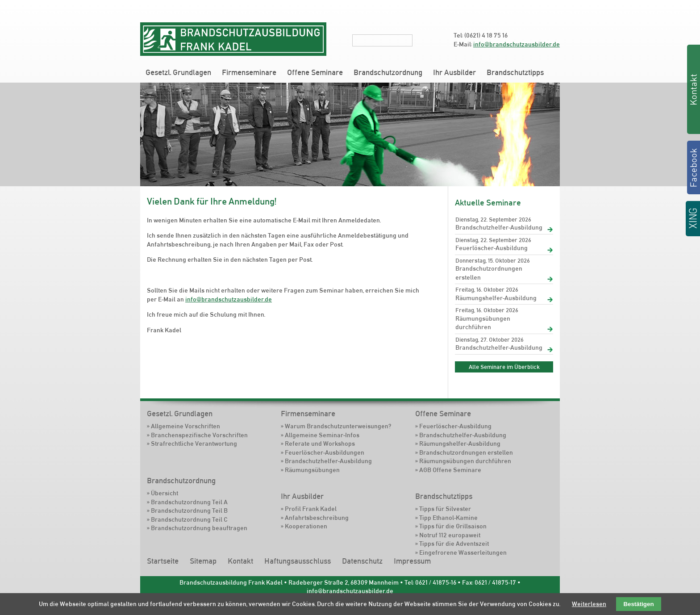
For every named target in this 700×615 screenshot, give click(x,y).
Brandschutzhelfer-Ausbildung (499, 227)
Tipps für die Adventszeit (454, 544)
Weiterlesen (589, 604)
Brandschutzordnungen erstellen (489, 273)
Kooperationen (306, 526)
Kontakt (240, 561)
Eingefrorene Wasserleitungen (463, 552)
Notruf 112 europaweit (450, 535)
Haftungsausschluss (298, 561)
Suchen (418, 40)
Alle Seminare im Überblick (504, 367)
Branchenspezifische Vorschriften (199, 435)
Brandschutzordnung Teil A (189, 502)
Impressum (412, 561)
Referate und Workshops (320, 443)
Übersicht (165, 493)
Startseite (163, 561)
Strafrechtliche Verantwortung (194, 443)
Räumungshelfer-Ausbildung (496, 298)
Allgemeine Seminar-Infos (322, 435)
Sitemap (203, 561)
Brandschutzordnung (388, 72)
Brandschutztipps (515, 72)
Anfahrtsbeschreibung (317, 518)
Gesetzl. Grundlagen (178, 72)
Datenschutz (362, 561)
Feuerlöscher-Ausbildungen (325, 452)
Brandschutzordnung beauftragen (199, 528)
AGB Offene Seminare (450, 470)
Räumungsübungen (312, 470)
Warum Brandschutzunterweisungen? (338, 426)
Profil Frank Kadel (311, 509)
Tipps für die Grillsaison (453, 526)
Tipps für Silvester (445, 509)
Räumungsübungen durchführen (483, 323)
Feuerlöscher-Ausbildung (492, 248)
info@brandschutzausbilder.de (517, 44)
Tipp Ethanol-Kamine (448, 518)
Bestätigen (638, 604)
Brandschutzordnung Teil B (189, 510)
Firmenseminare (249, 72)
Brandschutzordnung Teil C (189, 519)
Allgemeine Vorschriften (185, 426)
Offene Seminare (315, 72)
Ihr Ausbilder (454, 72)
